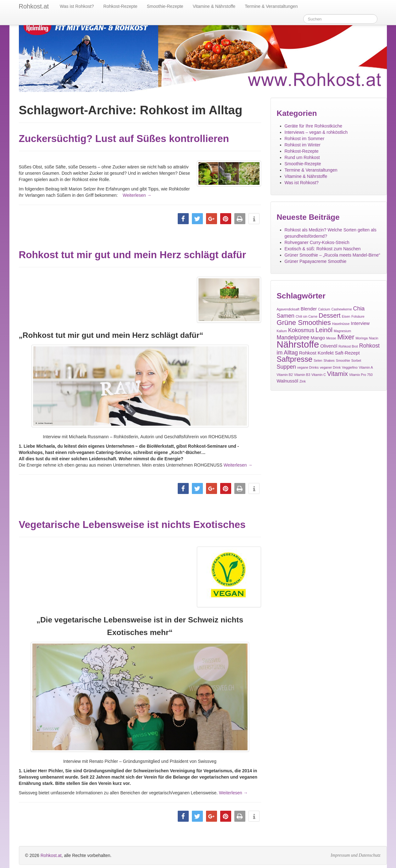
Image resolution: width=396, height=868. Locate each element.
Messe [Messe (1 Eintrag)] (331, 338)
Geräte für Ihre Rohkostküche (314, 126)
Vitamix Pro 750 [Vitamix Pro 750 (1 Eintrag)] (361, 375)
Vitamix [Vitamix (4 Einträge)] (337, 374)
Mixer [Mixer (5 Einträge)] (346, 337)
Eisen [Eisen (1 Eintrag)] (346, 316)
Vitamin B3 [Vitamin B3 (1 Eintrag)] (302, 375)
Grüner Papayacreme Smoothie (316, 261)
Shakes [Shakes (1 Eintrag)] (329, 360)
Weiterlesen (131, 195)
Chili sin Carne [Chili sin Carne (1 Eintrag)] (307, 316)
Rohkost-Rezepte (120, 6)
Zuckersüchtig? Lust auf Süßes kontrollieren (124, 139)
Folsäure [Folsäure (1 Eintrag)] (358, 316)
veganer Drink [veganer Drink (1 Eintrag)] (330, 367)
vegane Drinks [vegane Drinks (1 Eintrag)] (308, 367)
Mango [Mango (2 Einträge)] (318, 338)
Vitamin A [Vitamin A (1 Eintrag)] (366, 367)
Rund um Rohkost (302, 157)
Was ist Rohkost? (77, 6)
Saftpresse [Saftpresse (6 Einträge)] (295, 359)
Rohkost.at (51, 843)
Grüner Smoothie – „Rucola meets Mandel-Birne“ (332, 255)
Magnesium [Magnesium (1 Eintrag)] (342, 331)
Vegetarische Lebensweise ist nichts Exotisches (132, 517)
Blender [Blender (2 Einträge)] (309, 309)
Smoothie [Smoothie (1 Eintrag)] (343, 360)
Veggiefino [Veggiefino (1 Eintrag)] (350, 367)
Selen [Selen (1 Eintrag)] (318, 360)
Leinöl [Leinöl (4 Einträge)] (324, 330)
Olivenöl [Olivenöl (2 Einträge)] (329, 346)
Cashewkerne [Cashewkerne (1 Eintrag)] (342, 309)
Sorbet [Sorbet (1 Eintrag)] (356, 360)
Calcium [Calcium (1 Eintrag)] (324, 309)
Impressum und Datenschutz (355, 843)
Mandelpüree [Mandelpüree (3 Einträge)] (293, 338)
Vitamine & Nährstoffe (214, 6)
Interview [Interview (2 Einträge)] (360, 323)
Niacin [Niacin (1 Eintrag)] (374, 338)
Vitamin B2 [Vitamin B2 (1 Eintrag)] (285, 375)
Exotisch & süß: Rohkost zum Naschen (323, 249)
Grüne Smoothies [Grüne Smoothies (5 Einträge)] (304, 323)
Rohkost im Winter (303, 145)
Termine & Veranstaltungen (271, 6)
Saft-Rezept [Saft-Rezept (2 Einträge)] (347, 353)
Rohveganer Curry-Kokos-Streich (317, 242)
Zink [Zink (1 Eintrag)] (303, 381)
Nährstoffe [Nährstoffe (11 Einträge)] (298, 344)
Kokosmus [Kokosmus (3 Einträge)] (301, 330)
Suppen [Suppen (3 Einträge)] (286, 367)
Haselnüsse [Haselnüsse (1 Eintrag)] (341, 324)
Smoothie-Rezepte (165, 6)
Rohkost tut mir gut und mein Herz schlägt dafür (133, 255)
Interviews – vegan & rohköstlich (316, 132)
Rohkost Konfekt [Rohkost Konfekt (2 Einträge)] (316, 353)
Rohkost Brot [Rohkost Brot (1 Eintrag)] (348, 346)
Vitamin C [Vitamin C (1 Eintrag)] (319, 375)
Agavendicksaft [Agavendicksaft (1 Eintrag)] (288, 309)
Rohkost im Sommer (305, 139)
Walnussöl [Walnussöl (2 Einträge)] (288, 381)
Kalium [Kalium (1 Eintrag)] (282, 331)
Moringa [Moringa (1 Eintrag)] (362, 338)
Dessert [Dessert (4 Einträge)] (330, 315)
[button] (183, 219)
